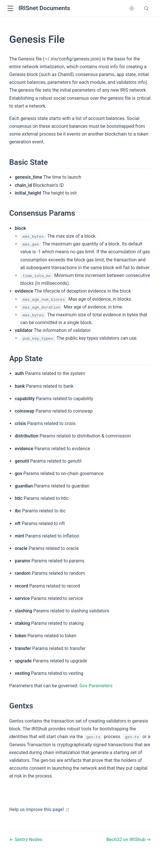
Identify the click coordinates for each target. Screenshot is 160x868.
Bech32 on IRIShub (127, 840)
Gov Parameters (96, 686)
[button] (10, 9)
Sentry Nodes (28, 840)
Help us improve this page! (39, 809)
